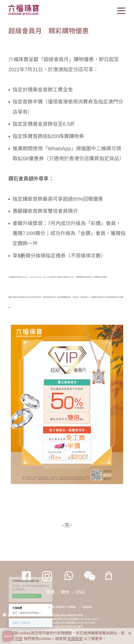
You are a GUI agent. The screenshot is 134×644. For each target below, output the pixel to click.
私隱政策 (87, 607)
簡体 (65, 592)
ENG (80, 592)
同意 (19, 639)
